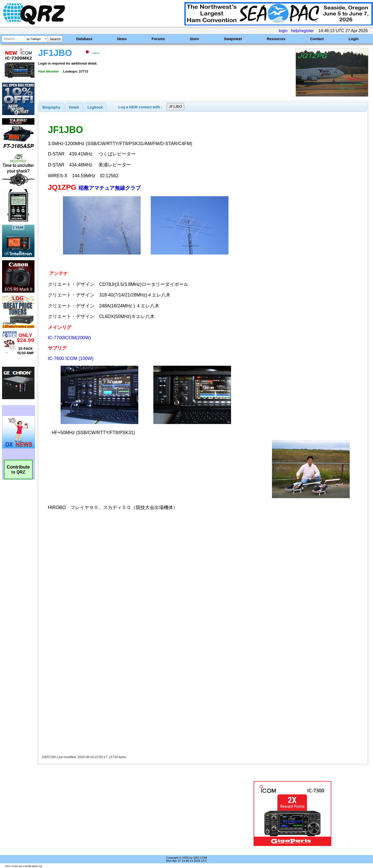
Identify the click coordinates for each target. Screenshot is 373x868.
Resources (276, 39)
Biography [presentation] (52, 107)
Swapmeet (233, 39)
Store (195, 39)
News (122, 39)
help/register (302, 31)
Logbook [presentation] (95, 107)
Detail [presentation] (74, 107)
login (283, 31)
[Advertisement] (131, 814)
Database (84, 39)
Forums (158, 39)
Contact (317, 39)
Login (354, 39)
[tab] (52, 107)
